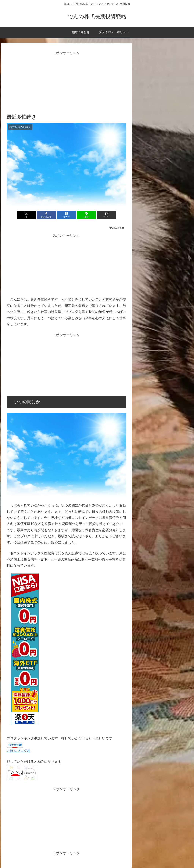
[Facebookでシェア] (46, 215)
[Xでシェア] (26, 215)
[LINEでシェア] (86, 215)
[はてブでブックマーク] (66, 215)
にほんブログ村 (19, 751)
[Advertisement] (66, 83)
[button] (106, 215)
